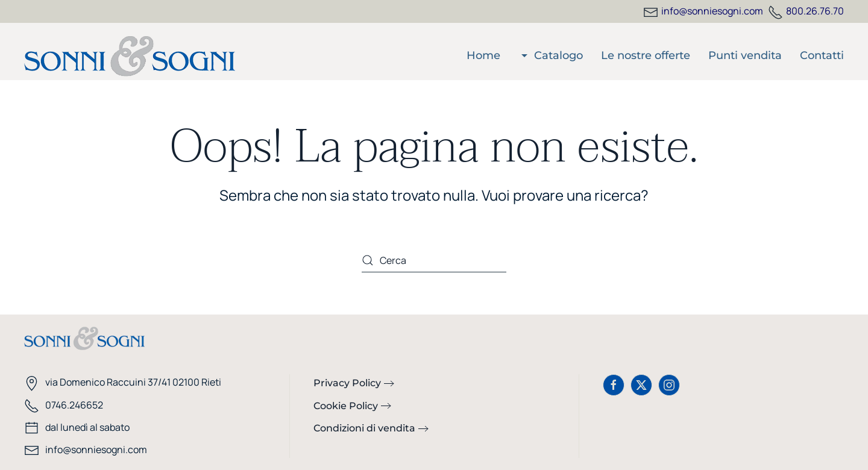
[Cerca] (434, 260)
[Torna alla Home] (130, 56)
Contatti (822, 55)
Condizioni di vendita (364, 428)
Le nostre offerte (646, 55)
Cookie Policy (346, 406)
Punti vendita (745, 55)
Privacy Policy (347, 383)
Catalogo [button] (551, 55)
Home (483, 55)
